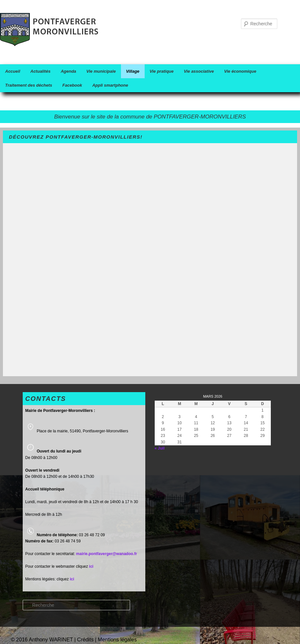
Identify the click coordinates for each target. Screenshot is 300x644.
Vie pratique (162, 71)
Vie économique (240, 71)
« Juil (160, 448)
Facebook (72, 85)
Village (132, 71)
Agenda (68, 71)
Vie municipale (101, 71)
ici (72, 579)
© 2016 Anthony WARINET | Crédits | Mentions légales (74, 640)
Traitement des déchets (29, 85)
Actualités (41, 71)
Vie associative (199, 71)
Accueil (13, 71)
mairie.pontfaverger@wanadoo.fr (107, 554)
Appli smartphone (110, 85)
